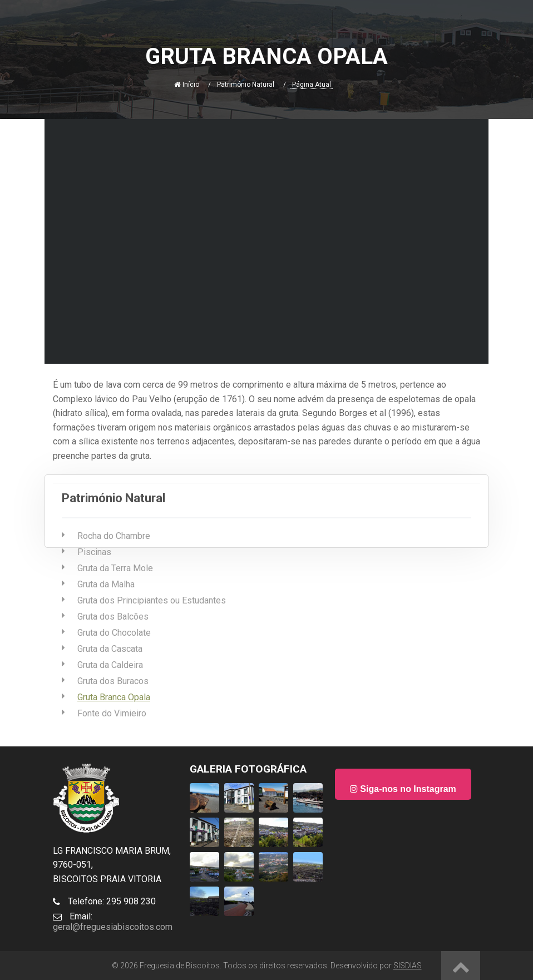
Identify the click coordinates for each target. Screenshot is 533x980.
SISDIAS (408, 966)
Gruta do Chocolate (114, 633)
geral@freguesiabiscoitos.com (113, 927)
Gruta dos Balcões (113, 617)
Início (187, 85)
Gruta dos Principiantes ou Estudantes (152, 600)
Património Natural (246, 85)
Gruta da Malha (106, 584)
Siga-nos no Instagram (403, 789)
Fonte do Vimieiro (112, 713)
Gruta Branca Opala (114, 697)
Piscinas (94, 552)
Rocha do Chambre (114, 536)
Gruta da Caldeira (110, 665)
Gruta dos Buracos (113, 681)
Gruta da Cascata (110, 649)
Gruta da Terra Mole (115, 568)
